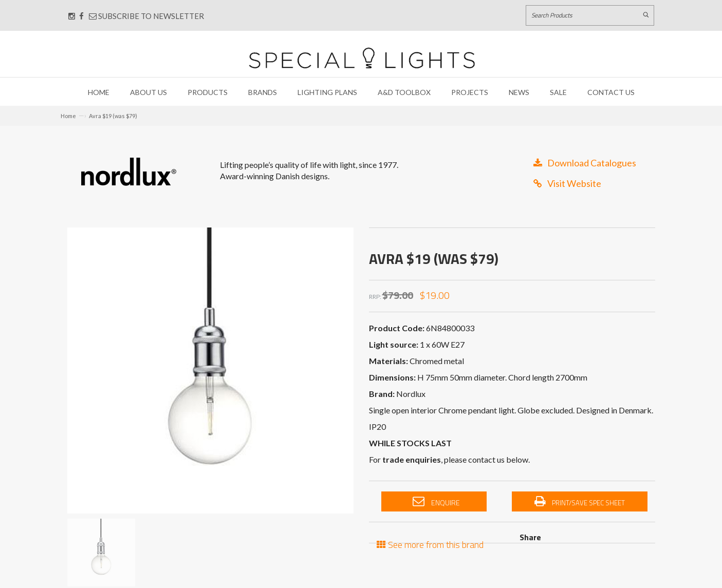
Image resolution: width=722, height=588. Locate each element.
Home (99, 92)
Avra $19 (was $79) (113, 116)
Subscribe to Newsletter (146, 16)
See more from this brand (430, 544)
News (519, 92)
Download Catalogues (585, 163)
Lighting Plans (327, 92)
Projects (470, 92)
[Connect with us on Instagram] (72, 16)
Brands (263, 92)
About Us (149, 92)
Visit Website (567, 183)
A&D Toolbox (404, 92)
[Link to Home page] (362, 58)
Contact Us (611, 92)
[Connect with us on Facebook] (81, 16)
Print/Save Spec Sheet (580, 502)
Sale (558, 92)
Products (208, 92)
